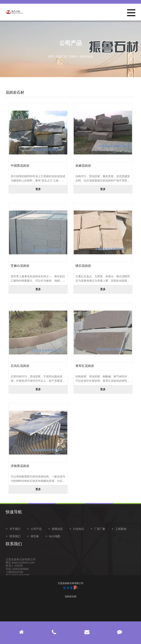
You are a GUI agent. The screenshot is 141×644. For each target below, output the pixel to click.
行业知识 (79, 536)
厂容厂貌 (100, 536)
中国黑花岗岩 (20, 166)
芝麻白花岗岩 (20, 266)
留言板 (35, 543)
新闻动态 (57, 536)
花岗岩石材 (86, 56)
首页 (51, 56)
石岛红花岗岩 (20, 366)
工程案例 (121, 536)
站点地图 (55, 543)
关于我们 (15, 536)
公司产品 (61, 56)
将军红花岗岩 (85, 366)
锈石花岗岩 (83, 266)
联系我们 (15, 543)
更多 (38, 189)
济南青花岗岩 (20, 466)
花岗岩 (73, 56)
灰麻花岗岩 (83, 166)
